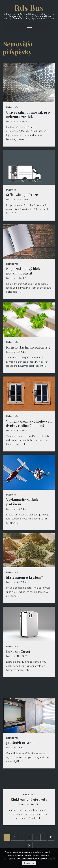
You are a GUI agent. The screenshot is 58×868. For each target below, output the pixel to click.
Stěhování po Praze (22, 195)
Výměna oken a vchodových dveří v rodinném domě (29, 423)
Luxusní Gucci (18, 651)
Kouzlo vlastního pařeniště (28, 347)
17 (51, 837)
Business (11, 190)
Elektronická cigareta (29, 799)
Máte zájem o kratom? (25, 577)
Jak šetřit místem (20, 743)
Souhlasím (29, 863)
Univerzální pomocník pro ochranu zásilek (28, 114)
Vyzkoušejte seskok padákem (22, 502)
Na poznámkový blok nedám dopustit (23, 271)
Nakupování (13, 107)
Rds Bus (29, 8)
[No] (54, 858)
